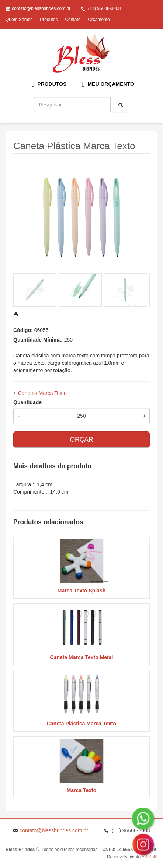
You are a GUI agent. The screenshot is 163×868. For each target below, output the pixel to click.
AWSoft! (150, 857)
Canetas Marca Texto (42, 393)
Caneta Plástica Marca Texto (81, 724)
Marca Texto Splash (81, 591)
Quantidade (27, 402)
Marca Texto (82, 790)
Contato (73, 20)
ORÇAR (81, 440)
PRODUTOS (49, 84)
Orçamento (99, 20)
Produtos (49, 20)
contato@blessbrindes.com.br (41, 8)
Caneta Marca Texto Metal (82, 657)
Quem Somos (19, 20)
